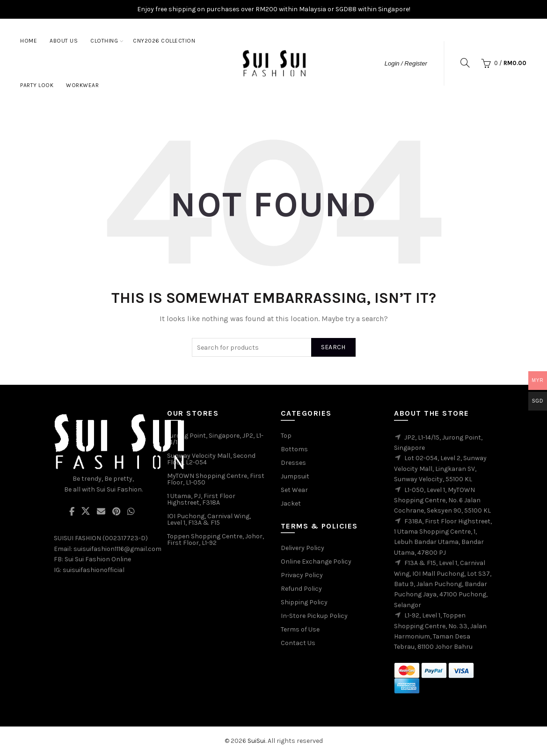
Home (29, 41)
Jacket (291, 503)
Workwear (82, 85)
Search (333, 347)
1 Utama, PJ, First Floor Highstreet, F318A (201, 499)
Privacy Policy (302, 575)
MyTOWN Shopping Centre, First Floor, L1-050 (216, 479)
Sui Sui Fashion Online (98, 559)
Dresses (293, 463)
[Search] (465, 63)
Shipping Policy (304, 602)
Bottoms (294, 449)
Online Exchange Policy (316, 561)
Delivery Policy (303, 548)
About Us (64, 41)
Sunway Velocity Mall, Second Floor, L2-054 (211, 459)
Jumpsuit (295, 476)
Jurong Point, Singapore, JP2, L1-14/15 (215, 439)
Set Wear (294, 490)
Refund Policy (301, 589)
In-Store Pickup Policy (314, 616)
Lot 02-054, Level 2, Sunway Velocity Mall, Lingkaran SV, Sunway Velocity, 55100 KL (440, 469)
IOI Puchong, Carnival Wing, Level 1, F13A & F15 (209, 519)
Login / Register (406, 63)
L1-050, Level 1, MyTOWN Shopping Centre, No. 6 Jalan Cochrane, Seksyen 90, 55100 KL (442, 500)
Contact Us (298, 643)
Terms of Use (300, 629)
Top (286, 436)
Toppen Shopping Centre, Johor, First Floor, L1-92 (215, 539)
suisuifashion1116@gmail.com (117, 549)
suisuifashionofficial (94, 570)
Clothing (104, 41)
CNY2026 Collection (164, 41)
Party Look (37, 85)
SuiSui (256, 741)
